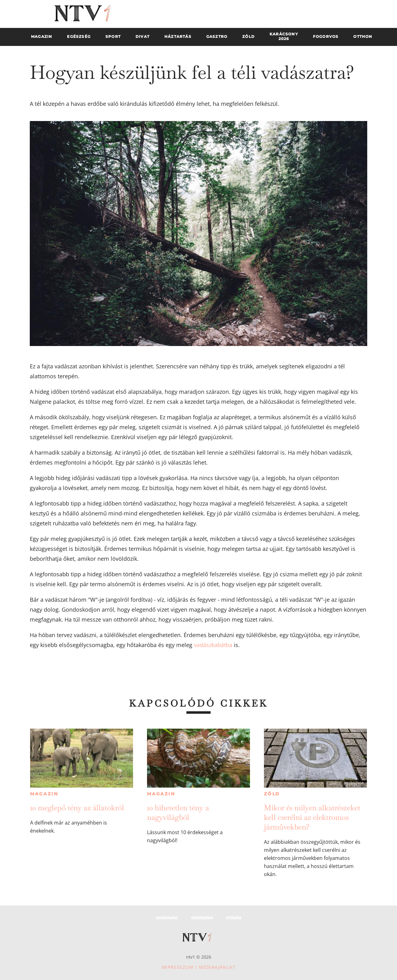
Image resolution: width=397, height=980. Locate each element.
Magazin (44, 794)
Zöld (272, 794)
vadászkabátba (213, 645)
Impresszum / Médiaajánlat (198, 967)
